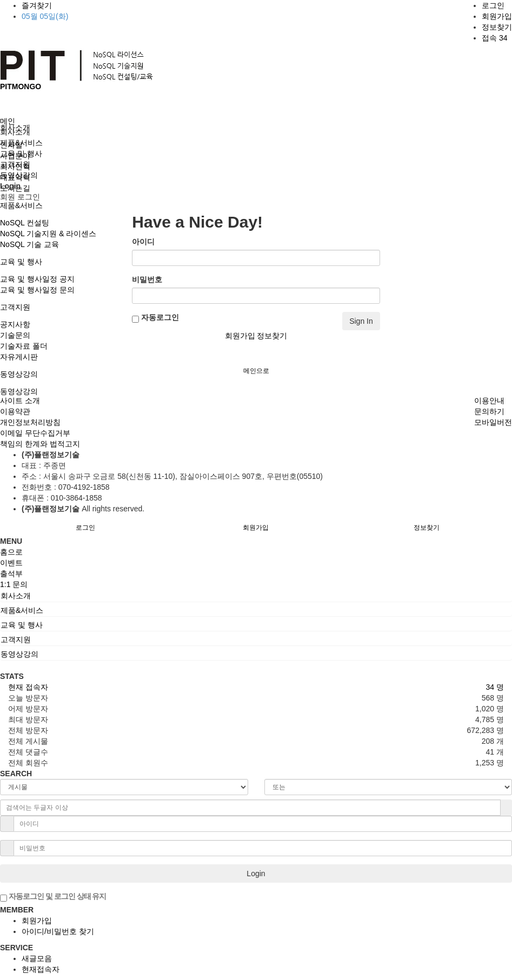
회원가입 (497, 16)
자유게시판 (19, 357)
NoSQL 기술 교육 (29, 244)
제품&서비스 (21, 205)
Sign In (361, 321)
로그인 (493, 5)
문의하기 (489, 411)
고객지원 (15, 307)
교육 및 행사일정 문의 (37, 290)
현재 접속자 (28, 687)
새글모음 (37, 958)
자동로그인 (155, 318)
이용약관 (15, 411)
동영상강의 (19, 374)
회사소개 (15, 132)
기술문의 (15, 335)
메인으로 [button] (256, 371)
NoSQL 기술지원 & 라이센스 (48, 234)
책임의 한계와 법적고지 (40, 444)
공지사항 (15, 324)
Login (256, 874)
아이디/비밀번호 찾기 (58, 931)
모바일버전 (493, 422)
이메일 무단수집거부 (35, 433)
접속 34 (494, 38)
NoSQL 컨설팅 (25, 223)
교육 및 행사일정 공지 (37, 279)
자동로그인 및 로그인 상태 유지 (53, 897)
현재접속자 (41, 969)
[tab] (256, 596)
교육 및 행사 (21, 262)
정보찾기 (497, 27)
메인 (8, 121)
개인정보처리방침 (30, 422)
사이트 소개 (20, 401)
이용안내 (489, 401)
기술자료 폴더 (24, 346)
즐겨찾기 (37, 5)
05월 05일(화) (45, 16)
